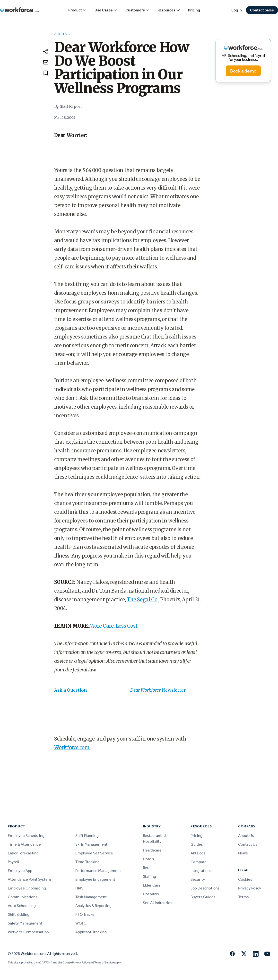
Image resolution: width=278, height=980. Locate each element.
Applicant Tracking (91, 932)
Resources (169, 10)
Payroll (13, 862)
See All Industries (158, 903)
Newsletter (174, 690)
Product (78, 10)
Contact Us (248, 844)
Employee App (20, 871)
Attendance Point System (29, 879)
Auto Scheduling (22, 906)
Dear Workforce (146, 690)
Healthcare (152, 850)
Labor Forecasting (23, 853)
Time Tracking (87, 862)
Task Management (91, 897)
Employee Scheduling (26, 836)
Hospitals (151, 894)
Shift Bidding (19, 914)
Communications (23, 897)
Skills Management (91, 844)
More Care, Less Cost (113, 626)
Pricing (194, 10)
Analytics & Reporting (93, 906)
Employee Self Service (94, 853)
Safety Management (25, 923)
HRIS (79, 888)
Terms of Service (104, 962)
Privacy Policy (250, 888)
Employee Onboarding (27, 888)
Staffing (149, 876)
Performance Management (98, 871)
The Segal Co (142, 600)
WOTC (81, 923)
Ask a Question (71, 690)
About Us (246, 836)
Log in (237, 10)
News (243, 853)
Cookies (245, 879)
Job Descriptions (205, 888)
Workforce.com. (72, 747)
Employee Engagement (95, 879)
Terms (243, 897)
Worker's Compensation (28, 932)
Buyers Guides (203, 897)
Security (198, 879)
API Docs (198, 853)
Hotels (148, 859)
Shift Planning (87, 836)
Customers (138, 10)
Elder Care (152, 885)
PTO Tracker (86, 914)
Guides (197, 844)
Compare (199, 862)
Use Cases (106, 10)
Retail (148, 868)
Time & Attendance (24, 844)
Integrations (201, 871)
